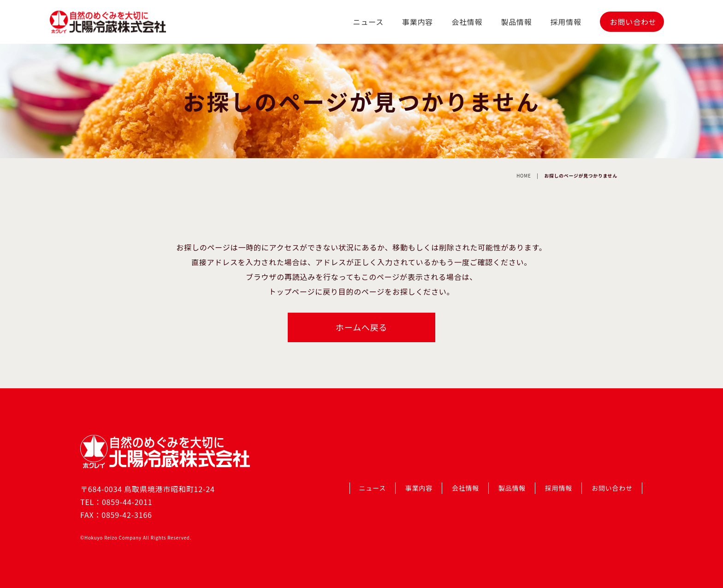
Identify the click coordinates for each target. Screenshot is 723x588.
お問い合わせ (633, 22)
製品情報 (516, 22)
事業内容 (418, 22)
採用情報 (566, 22)
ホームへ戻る (361, 327)
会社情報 (467, 22)
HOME (524, 176)
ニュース (368, 22)
